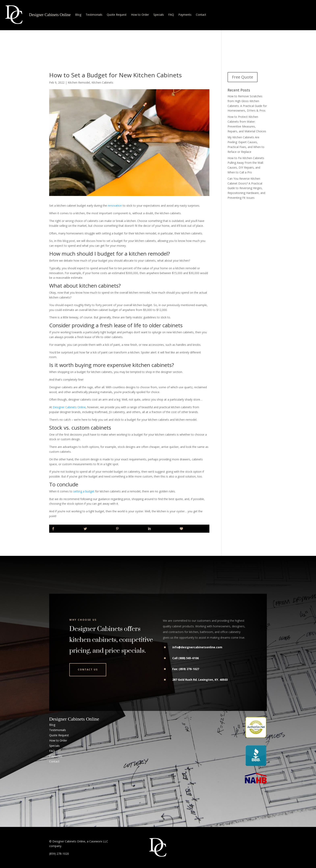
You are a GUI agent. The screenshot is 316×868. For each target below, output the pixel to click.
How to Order (140, 15)
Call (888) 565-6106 (186, 658)
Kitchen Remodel (79, 82)
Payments (185, 15)
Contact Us (88, 670)
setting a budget (84, 491)
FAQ (171, 15)
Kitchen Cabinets (102, 82)
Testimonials (94, 15)
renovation (115, 206)
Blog (78, 15)
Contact (201, 15)
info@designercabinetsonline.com (197, 647)
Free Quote (243, 77)
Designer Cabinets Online (50, 15)
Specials (159, 15)
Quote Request (117, 15)
